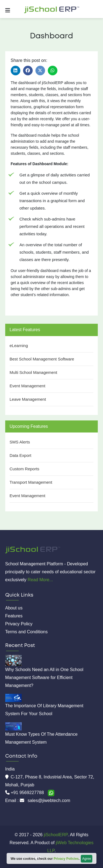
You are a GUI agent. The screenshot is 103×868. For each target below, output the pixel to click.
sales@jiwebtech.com (49, 800)
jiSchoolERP (55, 835)
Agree (87, 859)
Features (14, 616)
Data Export (20, 455)
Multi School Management (33, 372)
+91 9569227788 (28, 793)
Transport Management (31, 482)
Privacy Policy (19, 624)
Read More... (40, 580)
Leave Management (28, 399)
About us (14, 608)
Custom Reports (24, 469)
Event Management (27, 386)
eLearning (19, 346)
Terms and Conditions (27, 632)
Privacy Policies (66, 859)
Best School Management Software (42, 359)
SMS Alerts (20, 442)
